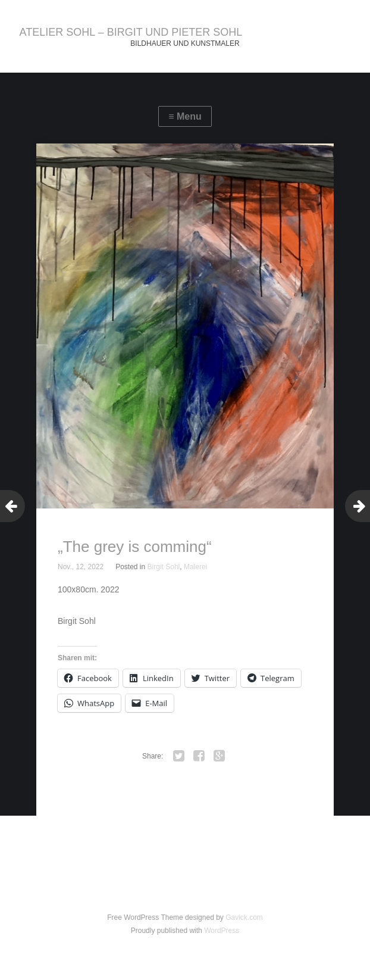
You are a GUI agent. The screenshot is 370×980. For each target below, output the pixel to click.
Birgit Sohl (164, 567)
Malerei (195, 567)
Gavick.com (244, 917)
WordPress (222, 931)
